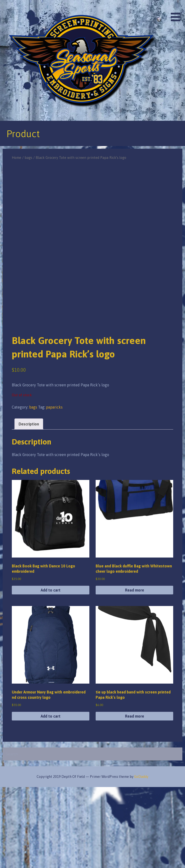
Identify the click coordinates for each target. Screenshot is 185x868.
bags (28, 158)
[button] (177, 11)
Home (17, 158)
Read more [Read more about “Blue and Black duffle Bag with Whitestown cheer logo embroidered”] (135, 671)
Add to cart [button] (51, 671)
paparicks (54, 488)
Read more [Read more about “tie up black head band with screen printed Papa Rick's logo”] (135, 797)
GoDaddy (141, 858)
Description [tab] (29, 505)
